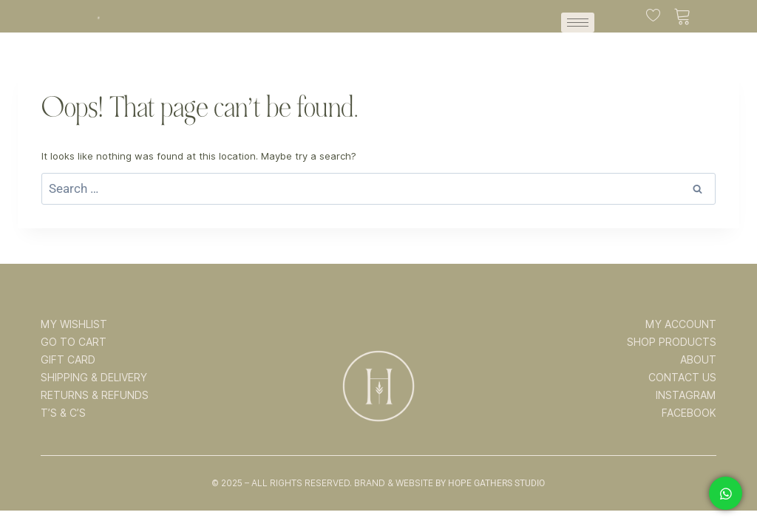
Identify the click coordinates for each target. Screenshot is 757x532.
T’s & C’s (63, 413)
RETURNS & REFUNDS (95, 395)
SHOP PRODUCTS (672, 342)
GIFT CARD (68, 360)
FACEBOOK (689, 413)
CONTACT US (682, 378)
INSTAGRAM (686, 395)
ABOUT (698, 360)
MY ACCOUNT (681, 324)
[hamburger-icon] (578, 23)
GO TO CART (74, 342)
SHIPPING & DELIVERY (94, 378)
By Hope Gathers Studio (490, 483)
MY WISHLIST (74, 324)
